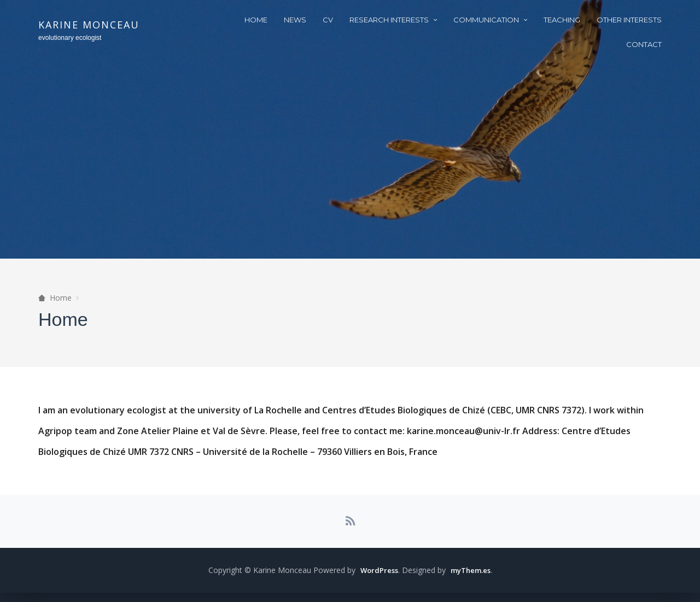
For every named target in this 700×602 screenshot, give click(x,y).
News (295, 20)
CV (328, 20)
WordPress (377, 579)
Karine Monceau (89, 25)
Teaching (562, 20)
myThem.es (471, 579)
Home (256, 20)
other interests (629, 20)
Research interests (389, 20)
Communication (486, 20)
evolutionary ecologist (70, 38)
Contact (644, 44)
